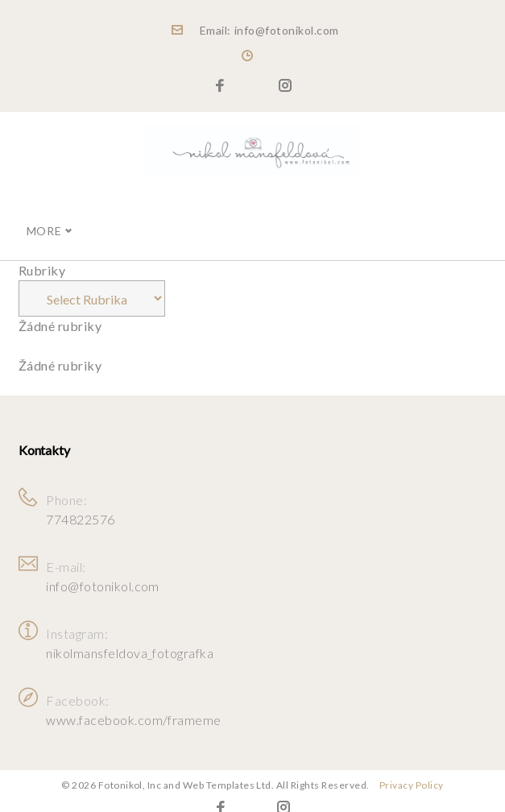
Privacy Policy (412, 772)
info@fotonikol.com (103, 573)
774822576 (80, 506)
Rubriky (42, 257)
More (44, 218)
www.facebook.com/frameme (134, 707)
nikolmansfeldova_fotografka (130, 640)
